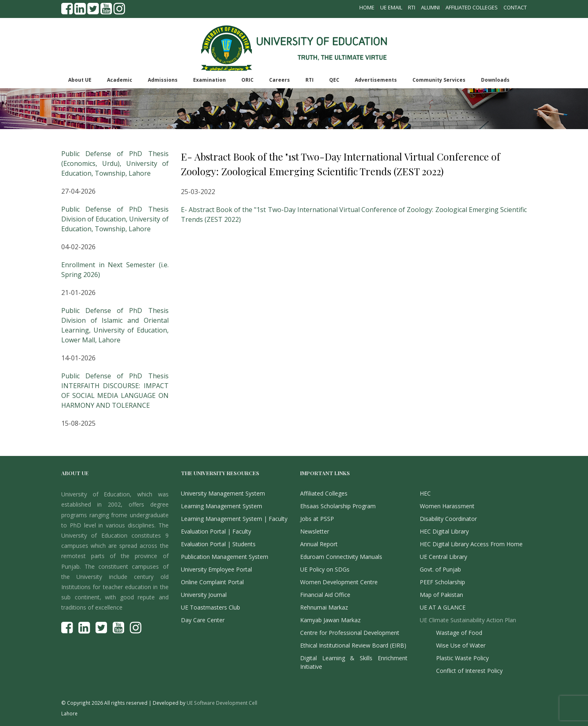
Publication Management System (225, 557)
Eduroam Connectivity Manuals (341, 557)
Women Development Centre (339, 582)
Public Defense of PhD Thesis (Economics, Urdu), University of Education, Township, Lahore (115, 163)
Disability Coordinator (448, 519)
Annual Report (319, 544)
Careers (280, 80)
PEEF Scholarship (442, 582)
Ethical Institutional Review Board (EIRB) (353, 645)
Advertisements (376, 80)
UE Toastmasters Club (210, 607)
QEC (334, 80)
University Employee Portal (216, 569)
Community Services (439, 80)
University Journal (204, 595)
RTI (412, 7)
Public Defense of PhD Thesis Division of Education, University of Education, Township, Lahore (115, 219)
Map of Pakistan (441, 595)
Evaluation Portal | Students (218, 544)
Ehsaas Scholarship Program (338, 506)
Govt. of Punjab (440, 569)
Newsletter (315, 531)
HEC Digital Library (444, 531)
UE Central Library (443, 557)
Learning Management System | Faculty (234, 519)
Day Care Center (203, 620)
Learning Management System (222, 506)
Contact (515, 7)
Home (367, 7)
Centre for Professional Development (350, 633)
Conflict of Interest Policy (469, 671)
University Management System (223, 493)
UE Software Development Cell (222, 703)
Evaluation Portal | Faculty (216, 531)
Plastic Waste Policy (462, 658)
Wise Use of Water (461, 645)
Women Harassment (447, 506)
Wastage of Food (459, 633)
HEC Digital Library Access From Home (471, 544)
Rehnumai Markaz (324, 607)
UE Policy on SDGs (325, 569)
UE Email (391, 7)
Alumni (430, 7)
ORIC (247, 80)
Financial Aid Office (325, 595)
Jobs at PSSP (317, 519)
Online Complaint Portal (212, 582)
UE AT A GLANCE (443, 607)
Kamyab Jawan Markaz (330, 620)
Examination (209, 80)
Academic (120, 80)
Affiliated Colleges (472, 7)
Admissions (163, 80)
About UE (80, 80)
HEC (425, 493)
